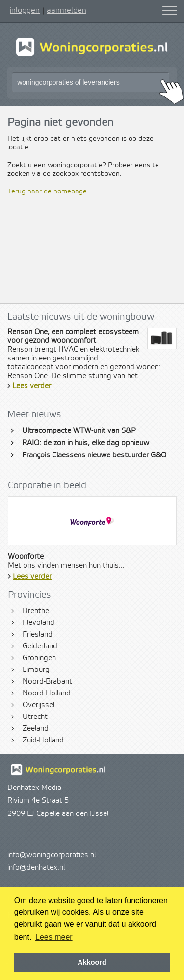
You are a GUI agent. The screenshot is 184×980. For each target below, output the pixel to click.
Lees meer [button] (54, 937)
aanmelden (66, 10)
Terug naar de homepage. (48, 191)
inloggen (25, 10)
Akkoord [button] (92, 962)
